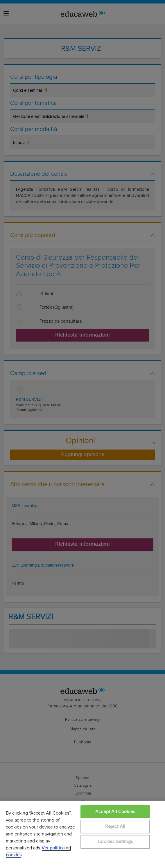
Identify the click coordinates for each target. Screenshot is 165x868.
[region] (82, 834)
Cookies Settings (115, 842)
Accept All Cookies (115, 812)
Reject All (115, 827)
